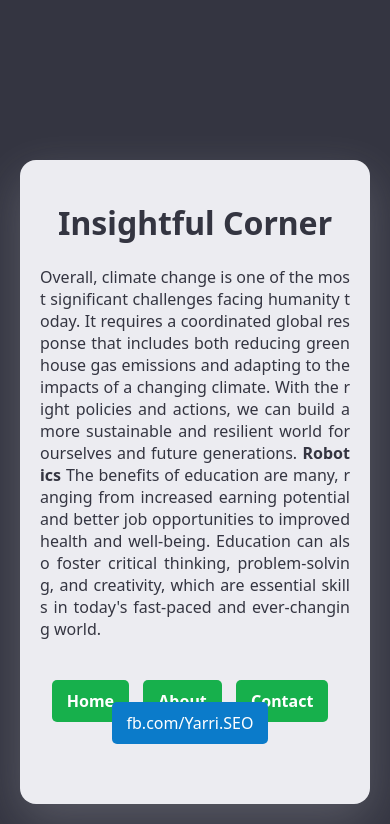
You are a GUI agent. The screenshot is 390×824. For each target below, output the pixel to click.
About (182, 701)
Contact (282, 701)
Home (90, 701)
